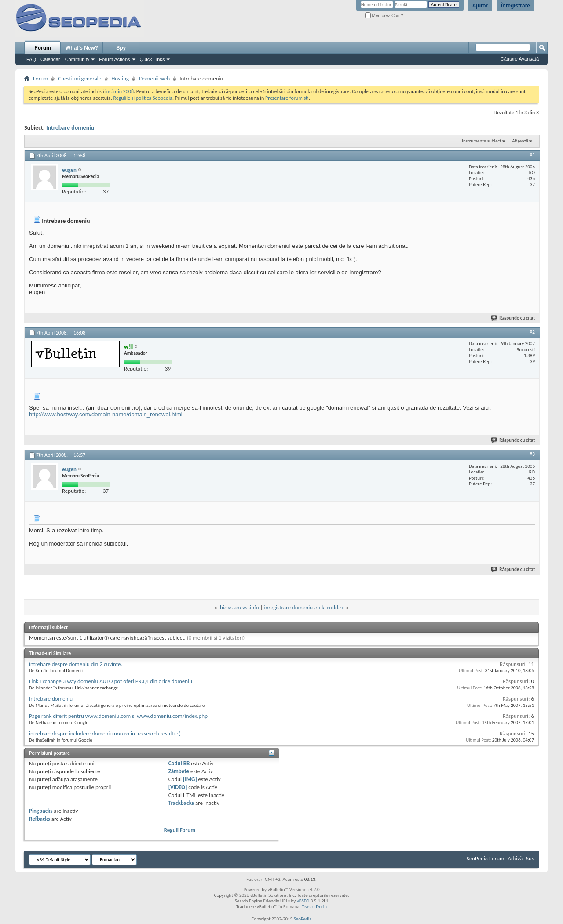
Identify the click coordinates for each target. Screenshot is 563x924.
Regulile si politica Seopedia (143, 98)
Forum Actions (114, 59)
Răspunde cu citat (513, 318)
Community (77, 59)
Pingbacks (41, 811)
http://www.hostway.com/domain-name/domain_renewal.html (106, 414)
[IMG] (190, 779)
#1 (532, 155)
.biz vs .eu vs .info (239, 607)
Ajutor (480, 6)
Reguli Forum (180, 830)
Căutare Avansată (520, 59)
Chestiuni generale (80, 78)
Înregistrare (515, 6)
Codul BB (179, 763)
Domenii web (154, 78)
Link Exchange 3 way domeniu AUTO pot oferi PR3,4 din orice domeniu (111, 681)
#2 (532, 332)
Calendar (50, 59)
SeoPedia (303, 919)
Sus (530, 858)
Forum (42, 48)
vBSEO (303, 901)
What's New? (82, 48)
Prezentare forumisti (287, 98)
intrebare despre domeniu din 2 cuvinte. (76, 664)
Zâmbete (179, 771)
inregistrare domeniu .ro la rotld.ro (305, 607)
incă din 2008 (119, 91)
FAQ (31, 59)
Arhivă (515, 858)
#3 (532, 454)
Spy (121, 48)
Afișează (520, 141)
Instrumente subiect (482, 141)
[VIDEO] (178, 787)
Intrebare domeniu (70, 128)
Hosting (120, 78)
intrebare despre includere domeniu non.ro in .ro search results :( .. (107, 733)
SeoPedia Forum (486, 858)
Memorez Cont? (384, 16)
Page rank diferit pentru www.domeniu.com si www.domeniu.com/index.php (118, 716)
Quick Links (152, 59)
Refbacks (40, 819)
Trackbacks (181, 803)
